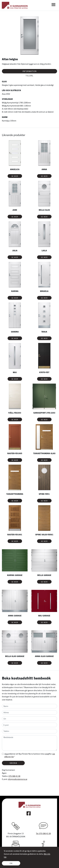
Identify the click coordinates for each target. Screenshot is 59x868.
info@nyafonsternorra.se (18, 779)
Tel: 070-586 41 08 (43, 833)
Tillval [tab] (29, 76)
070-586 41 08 (14, 776)
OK (11, 863)
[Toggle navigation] (53, 5)
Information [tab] (29, 71)
